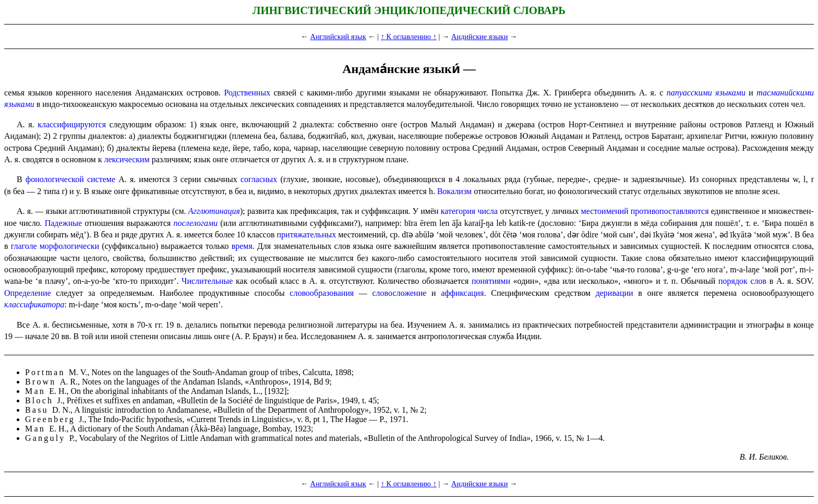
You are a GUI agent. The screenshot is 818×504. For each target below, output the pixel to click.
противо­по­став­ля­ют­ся (670, 211)
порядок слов (742, 281)
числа (488, 211)
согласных (259, 179)
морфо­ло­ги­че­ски (69, 246)
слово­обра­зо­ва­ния (322, 293)
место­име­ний (605, 211)
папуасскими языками (706, 93)
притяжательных (307, 235)
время (242, 246)
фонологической (55, 179)
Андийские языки (480, 37)
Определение (28, 293)
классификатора (34, 304)
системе (101, 179)
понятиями (491, 281)
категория (458, 211)
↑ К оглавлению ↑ (409, 37)
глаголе (24, 246)
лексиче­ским (127, 159)
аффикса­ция (462, 293)
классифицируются (72, 124)
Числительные (207, 281)
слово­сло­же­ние (400, 293)
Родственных (247, 93)
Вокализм (454, 191)
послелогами (195, 223)
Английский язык (338, 37)
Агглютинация (214, 211)
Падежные (63, 223)
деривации (615, 293)
